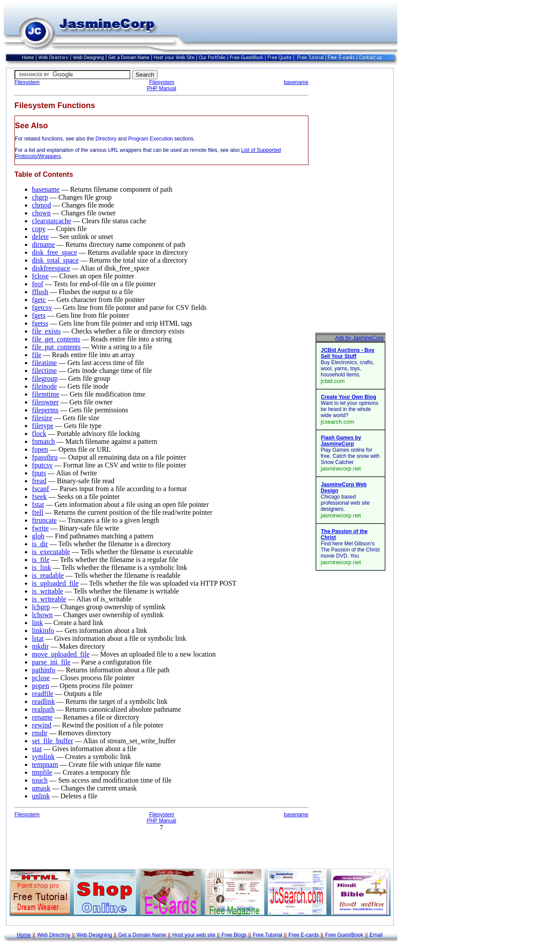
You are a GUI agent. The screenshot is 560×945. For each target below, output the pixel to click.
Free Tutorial (268, 935)
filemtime (45, 394)
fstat (38, 504)
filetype (43, 426)
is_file (41, 560)
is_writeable (49, 599)
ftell (38, 512)
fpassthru (45, 457)
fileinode (44, 386)
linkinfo (43, 631)
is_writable (47, 591)
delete (40, 237)
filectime (44, 371)
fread (39, 481)
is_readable (48, 575)
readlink (43, 701)
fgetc (39, 300)
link (37, 623)
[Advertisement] (350, 201)
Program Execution (150, 139)
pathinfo (44, 670)
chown (41, 213)
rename (42, 717)
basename (296, 82)
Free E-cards (303, 935)
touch (40, 780)
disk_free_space (54, 252)
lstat (38, 638)
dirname (43, 244)
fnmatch (43, 441)
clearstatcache (52, 221)
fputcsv (42, 465)
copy (39, 229)
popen (40, 686)
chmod (42, 205)
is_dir (40, 544)
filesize (42, 418)
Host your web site (194, 935)
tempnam (45, 764)
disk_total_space (55, 260)
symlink (43, 757)
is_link (42, 567)
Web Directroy (54, 935)
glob (38, 536)
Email (376, 935)
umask (41, 788)
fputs (39, 473)
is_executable (51, 552)
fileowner (45, 402)
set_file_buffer (52, 741)
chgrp (40, 197)
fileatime (44, 363)
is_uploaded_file (55, 583)
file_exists (46, 331)
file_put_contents (56, 347)
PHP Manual (161, 88)
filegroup (45, 378)
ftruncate (44, 520)
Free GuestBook (344, 935)
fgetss (40, 323)
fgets (39, 315)
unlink (41, 796)
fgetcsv (42, 307)
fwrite (40, 528)
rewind (42, 725)
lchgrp (41, 607)
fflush (40, 292)
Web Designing (94, 935)
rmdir (40, 733)
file (37, 355)
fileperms (45, 410)
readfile (43, 694)
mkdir (40, 646)
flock (39, 434)
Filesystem (27, 82)
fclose (40, 276)
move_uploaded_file (61, 654)
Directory (106, 139)
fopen (40, 449)
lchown (42, 615)
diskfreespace (51, 268)
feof (38, 284)
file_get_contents (56, 339)
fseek (39, 497)
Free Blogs (234, 935)
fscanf (40, 489)
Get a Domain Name (142, 935)
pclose (41, 678)
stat (37, 749)
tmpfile (42, 772)
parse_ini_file (51, 662)
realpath (43, 709)
